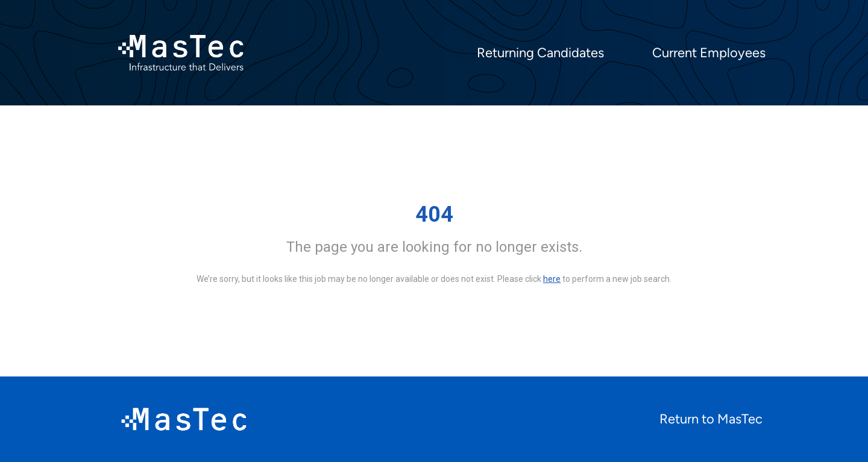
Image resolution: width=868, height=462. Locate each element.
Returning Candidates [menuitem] (540, 53)
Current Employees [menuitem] (709, 53)
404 (434, 214)
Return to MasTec (711, 419)
